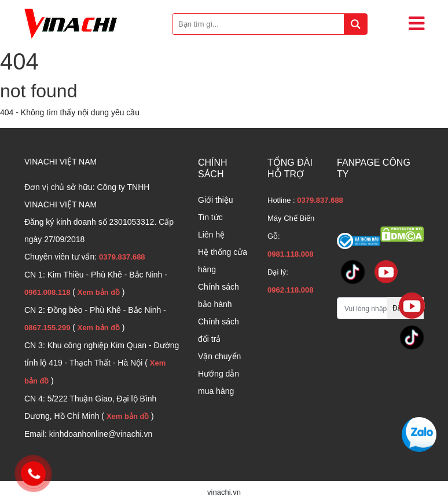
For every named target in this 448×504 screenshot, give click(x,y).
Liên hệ (211, 235)
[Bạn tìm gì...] (270, 24)
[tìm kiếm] (355, 24)
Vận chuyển (219, 356)
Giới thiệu (216, 200)
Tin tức (210, 217)
